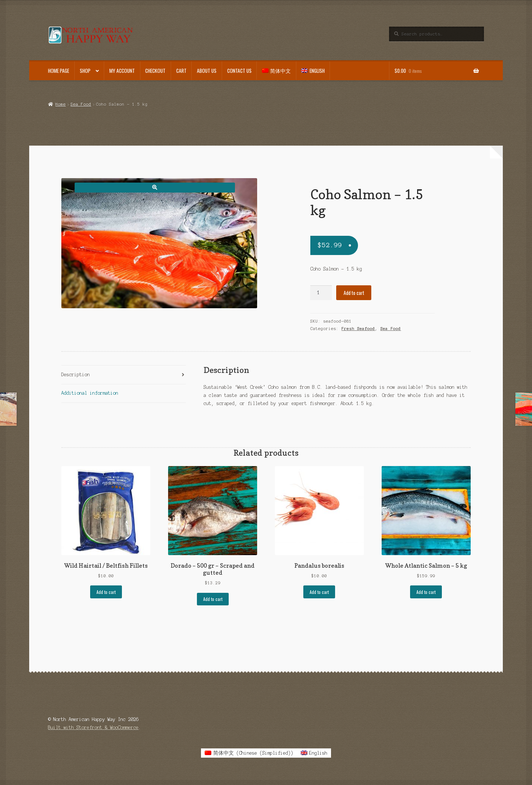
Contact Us (239, 71)
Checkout (155, 71)
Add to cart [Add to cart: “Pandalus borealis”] (319, 592)
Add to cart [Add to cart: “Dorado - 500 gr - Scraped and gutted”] (213, 599)
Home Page (59, 71)
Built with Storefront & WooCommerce (93, 728)
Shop (85, 71)
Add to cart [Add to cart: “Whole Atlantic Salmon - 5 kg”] (426, 592)
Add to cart (354, 293)
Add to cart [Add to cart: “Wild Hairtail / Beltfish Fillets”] (106, 592)
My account (122, 71)
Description (76, 375)
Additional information (90, 393)
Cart (181, 71)
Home (61, 104)
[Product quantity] (321, 293)
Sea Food (81, 104)
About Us (207, 71)
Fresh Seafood (358, 329)
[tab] (124, 375)
